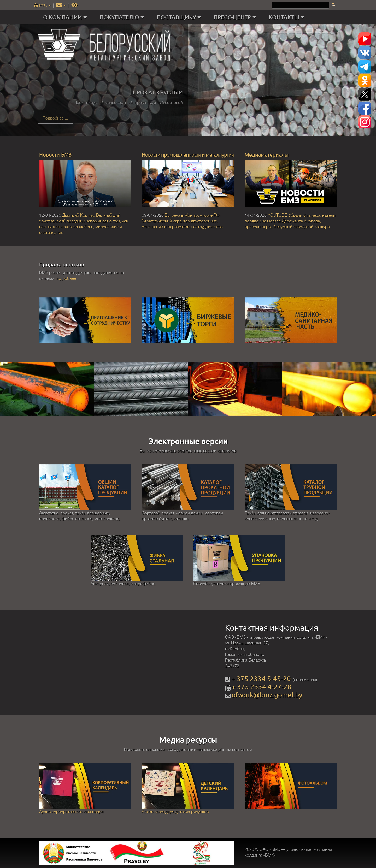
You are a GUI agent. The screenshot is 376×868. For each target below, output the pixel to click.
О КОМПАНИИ (66, 17)
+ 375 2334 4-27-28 (262, 687)
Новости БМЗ (55, 154)
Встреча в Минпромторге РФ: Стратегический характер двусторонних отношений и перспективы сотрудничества (182, 221)
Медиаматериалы (267, 154)
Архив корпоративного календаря (71, 812)
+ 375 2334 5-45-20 (261, 679)
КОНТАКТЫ (288, 17)
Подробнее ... (55, 118)
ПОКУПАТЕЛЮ (123, 17)
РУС (43, 5)
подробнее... (67, 278)
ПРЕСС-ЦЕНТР (236, 17)
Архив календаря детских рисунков (175, 812)
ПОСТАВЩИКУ (180, 17)
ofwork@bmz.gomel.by (267, 695)
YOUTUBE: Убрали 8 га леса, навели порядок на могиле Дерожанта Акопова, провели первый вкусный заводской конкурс (290, 221)
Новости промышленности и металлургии (188, 154)
